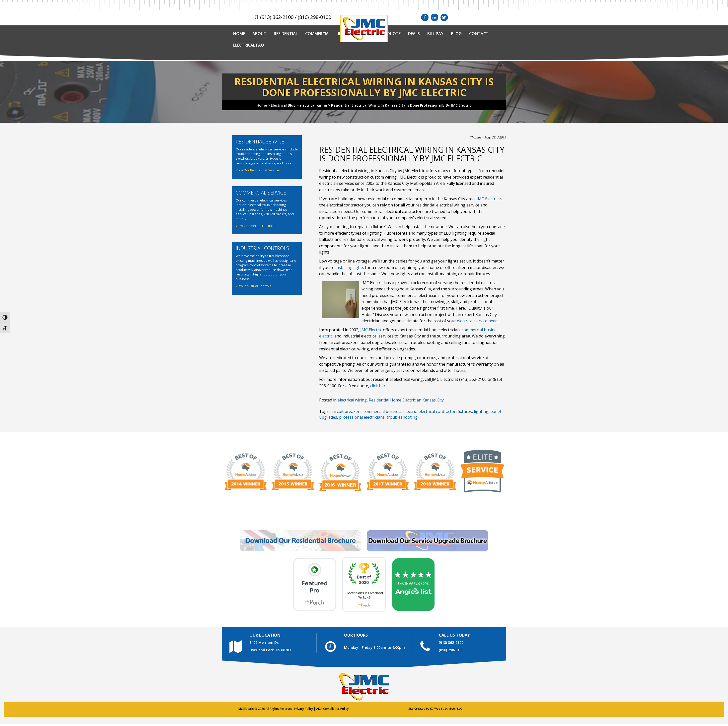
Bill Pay (435, 34)
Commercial (318, 34)
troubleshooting (402, 417)
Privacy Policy (303, 709)
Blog (456, 34)
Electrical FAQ (249, 45)
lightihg (481, 411)
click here (379, 386)
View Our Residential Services (258, 170)
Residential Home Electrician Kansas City (406, 400)
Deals (414, 34)
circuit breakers (347, 411)
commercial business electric (390, 411)
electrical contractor (437, 411)
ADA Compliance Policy (332, 709)
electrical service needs (478, 321)
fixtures (465, 411)
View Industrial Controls (254, 286)
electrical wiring (352, 400)
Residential (286, 34)
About (259, 34)
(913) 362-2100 (451, 642)
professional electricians (362, 417)
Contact (479, 34)
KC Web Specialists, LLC (446, 708)
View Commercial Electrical (255, 226)
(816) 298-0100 (451, 650)
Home (239, 34)
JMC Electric (487, 199)
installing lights (350, 267)
